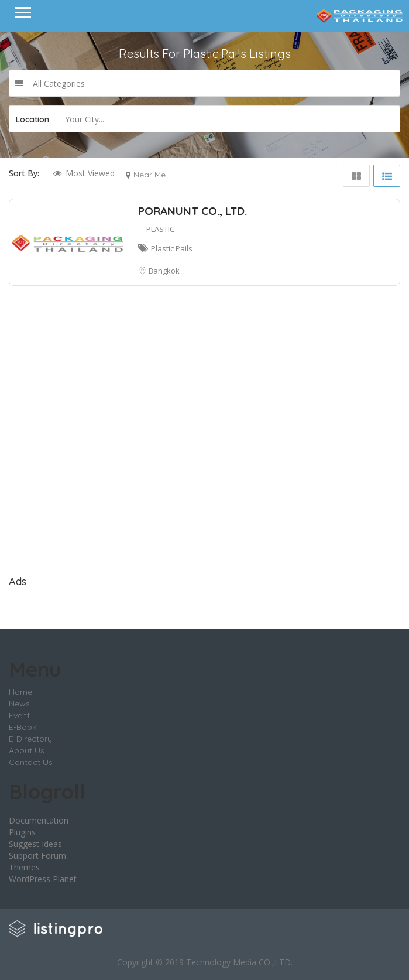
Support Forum (37, 856)
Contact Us (31, 762)
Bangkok (164, 271)
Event (19, 715)
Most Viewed (90, 173)
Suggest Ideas (35, 844)
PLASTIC (160, 229)
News (19, 704)
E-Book (23, 727)
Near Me (149, 175)
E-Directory (30, 739)
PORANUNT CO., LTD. (193, 211)
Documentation (39, 820)
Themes (24, 867)
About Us (27, 750)
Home (20, 692)
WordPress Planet (43, 879)
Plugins (22, 832)
